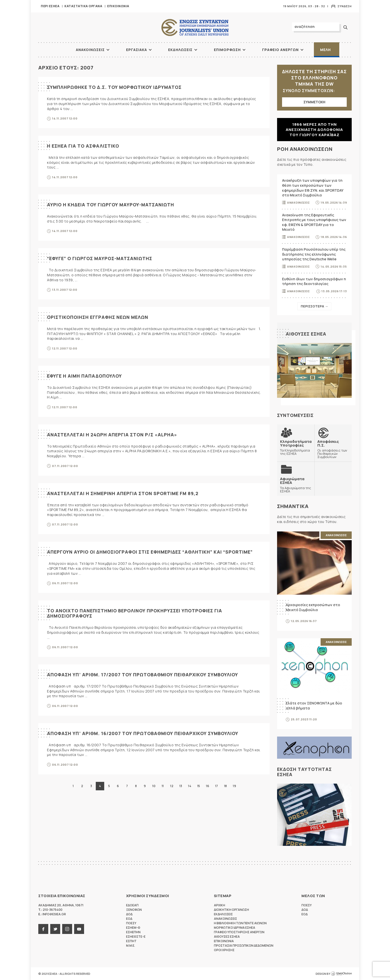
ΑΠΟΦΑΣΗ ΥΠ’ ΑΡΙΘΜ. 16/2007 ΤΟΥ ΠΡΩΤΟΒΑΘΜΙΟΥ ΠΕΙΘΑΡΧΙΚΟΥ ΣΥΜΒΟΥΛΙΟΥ (143, 733)
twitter (55, 929)
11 (163, 786)
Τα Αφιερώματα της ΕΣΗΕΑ (296, 485)
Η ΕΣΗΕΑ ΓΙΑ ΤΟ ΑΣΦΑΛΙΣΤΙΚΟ (83, 146)
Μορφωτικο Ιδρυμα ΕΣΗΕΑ (235, 928)
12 (172, 786)
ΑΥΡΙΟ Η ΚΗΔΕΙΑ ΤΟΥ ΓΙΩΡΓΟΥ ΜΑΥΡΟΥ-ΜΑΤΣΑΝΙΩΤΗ (111, 205)
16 (207, 786)
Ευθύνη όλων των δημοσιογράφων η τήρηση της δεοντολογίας (314, 281)
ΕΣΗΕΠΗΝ (133, 932)
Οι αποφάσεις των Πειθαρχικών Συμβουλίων (333, 449)
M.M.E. (131, 946)
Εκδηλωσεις (180, 50)
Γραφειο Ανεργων (280, 50)
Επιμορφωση (227, 50)
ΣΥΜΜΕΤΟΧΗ (314, 102)
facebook (43, 929)
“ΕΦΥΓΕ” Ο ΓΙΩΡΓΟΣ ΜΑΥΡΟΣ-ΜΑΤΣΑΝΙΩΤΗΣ (100, 258)
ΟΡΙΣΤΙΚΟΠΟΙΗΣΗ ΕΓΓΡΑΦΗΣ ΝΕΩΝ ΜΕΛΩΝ (98, 317)
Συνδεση (345, 6)
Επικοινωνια (118, 6)
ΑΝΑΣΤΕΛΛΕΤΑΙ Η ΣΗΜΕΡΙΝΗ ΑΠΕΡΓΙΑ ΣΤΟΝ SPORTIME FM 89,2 (123, 493)
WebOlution (341, 974)
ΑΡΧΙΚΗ (57, 50)
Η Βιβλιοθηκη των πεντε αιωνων (240, 923)
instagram (67, 929)
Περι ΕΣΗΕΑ (50, 6)
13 (181, 786)
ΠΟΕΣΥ (131, 923)
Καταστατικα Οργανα (83, 6)
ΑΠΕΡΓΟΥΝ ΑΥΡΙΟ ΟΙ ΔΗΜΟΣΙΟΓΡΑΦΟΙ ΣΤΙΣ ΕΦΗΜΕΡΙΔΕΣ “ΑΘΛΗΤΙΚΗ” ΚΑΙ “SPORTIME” (150, 552)
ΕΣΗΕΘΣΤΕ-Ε (136, 937)
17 (217, 786)
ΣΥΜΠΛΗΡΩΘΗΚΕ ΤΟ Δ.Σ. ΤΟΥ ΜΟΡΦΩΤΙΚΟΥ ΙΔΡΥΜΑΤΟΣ (114, 87)
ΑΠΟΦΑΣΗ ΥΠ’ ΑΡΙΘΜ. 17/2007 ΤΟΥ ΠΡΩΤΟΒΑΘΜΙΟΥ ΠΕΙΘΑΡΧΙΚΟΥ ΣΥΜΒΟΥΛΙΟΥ (143, 675)
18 (225, 786)
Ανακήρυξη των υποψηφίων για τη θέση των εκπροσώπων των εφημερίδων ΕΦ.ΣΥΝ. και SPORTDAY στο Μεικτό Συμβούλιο (313, 188)
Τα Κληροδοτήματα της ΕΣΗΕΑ (296, 447)
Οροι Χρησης (224, 950)
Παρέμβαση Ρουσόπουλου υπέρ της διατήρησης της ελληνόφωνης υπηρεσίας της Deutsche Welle (314, 254)
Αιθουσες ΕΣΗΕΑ (306, 334)
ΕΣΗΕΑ (195, 28)
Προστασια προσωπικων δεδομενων (244, 946)
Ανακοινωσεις (90, 50)
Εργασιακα (137, 50)
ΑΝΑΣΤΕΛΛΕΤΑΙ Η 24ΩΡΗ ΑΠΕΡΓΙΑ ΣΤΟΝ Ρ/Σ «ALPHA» (112, 435)
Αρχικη (219, 905)
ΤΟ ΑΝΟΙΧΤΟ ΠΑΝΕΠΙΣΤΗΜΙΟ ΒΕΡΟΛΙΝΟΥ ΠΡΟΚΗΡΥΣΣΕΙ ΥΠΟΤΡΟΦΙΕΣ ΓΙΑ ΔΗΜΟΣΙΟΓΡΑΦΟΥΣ (135, 613)
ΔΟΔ (129, 914)
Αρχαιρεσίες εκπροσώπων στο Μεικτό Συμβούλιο (313, 607)
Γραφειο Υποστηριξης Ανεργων (239, 932)
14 (190, 786)
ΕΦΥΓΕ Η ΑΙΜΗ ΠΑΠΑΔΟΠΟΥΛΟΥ (84, 376)
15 (199, 786)
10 (154, 786)
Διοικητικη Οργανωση (231, 910)
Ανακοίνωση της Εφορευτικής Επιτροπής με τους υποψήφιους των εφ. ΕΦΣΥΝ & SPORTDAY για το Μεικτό (314, 222)
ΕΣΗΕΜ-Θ (133, 928)
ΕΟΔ (129, 919)
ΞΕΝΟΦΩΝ (134, 910)
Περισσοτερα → (314, 306)
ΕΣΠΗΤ (131, 941)
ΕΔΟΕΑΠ (132, 905)
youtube (79, 929)
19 (234, 786)
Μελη (325, 50)
